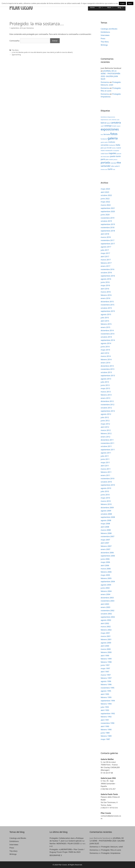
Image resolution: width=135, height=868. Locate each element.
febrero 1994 (106, 704)
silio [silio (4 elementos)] (113, 166)
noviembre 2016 (108, 269)
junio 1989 (105, 733)
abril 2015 (105, 321)
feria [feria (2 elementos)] (102, 135)
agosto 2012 (106, 414)
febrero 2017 (106, 263)
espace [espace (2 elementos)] (119, 126)
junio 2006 (105, 559)
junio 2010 (105, 495)
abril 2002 (105, 623)
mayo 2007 (105, 540)
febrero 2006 (106, 572)
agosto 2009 (106, 511)
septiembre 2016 (108, 276)
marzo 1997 (106, 675)
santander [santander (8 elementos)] (106, 166)
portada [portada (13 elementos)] (105, 162)
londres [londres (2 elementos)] (114, 148)
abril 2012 (105, 427)
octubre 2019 (106, 221)
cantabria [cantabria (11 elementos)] (116, 123)
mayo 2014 (105, 350)
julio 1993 (105, 707)
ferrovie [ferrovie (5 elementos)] (107, 134)
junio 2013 (105, 385)
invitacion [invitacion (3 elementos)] (112, 145)
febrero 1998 (106, 662)
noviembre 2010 (108, 478)
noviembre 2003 (108, 601)
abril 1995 (105, 694)
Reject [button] (130, 3)
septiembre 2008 (108, 517)
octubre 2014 (106, 337)
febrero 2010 (106, 504)
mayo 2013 (105, 388)
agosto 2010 (106, 488)
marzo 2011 (106, 469)
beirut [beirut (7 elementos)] (104, 123)
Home (92, 7)
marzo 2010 (106, 501)
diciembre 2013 (107, 366)
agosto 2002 (106, 620)
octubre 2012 (106, 408)
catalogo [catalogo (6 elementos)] (108, 126)
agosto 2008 (106, 520)
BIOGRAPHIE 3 (56, 855)
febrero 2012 (106, 433)
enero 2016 (105, 298)
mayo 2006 (105, 562)
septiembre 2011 (108, 450)
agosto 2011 (106, 453)
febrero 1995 (106, 697)
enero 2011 (105, 475)
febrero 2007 (106, 546)
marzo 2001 (106, 636)
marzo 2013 (106, 392)
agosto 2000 (106, 643)
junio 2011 (105, 459)
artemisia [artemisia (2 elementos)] (114, 120)
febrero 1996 (106, 684)
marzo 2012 (106, 430)
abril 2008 (105, 527)
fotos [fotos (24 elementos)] (114, 134)
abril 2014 (105, 353)
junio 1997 (105, 665)
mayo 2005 (105, 575)
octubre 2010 (106, 482)
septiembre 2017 (108, 244)
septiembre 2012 (108, 411)
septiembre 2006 (108, 556)
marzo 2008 (106, 530)
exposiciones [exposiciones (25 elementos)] (110, 129)
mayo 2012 (105, 424)
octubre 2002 (106, 614)
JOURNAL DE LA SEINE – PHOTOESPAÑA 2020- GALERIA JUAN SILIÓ (107, 841)
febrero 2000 (106, 652)
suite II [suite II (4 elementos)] (117, 166)
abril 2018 (105, 234)
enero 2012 (105, 437)
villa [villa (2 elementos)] (114, 169)
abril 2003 (105, 604)
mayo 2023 (105, 189)
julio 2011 (105, 456)
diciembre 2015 (107, 302)
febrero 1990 (106, 730)
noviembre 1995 (108, 688)
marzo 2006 (106, 569)
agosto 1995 (106, 691)
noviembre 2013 (108, 369)
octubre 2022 (106, 195)
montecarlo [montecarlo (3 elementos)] (109, 150)
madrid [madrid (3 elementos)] (119, 148)
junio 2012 (105, 421)
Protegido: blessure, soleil (112, 847)
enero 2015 (105, 327)
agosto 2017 (106, 247)
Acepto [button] (122, 3)
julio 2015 (105, 318)
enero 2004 (105, 594)
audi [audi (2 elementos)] (118, 120)
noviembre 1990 (108, 723)
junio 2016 (105, 282)
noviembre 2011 (108, 443)
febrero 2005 (106, 578)
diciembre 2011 (107, 440)
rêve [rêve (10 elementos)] (119, 163)
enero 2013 (105, 398)
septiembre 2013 (108, 375)
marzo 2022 (106, 205)
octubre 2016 (106, 273)
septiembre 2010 (108, 485)
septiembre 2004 (108, 581)
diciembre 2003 (107, 598)
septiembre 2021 (108, 208)
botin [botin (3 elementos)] (108, 123)
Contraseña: (30, 41)
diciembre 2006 (107, 553)
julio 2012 (105, 417)
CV (102, 7)
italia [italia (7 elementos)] (118, 145)
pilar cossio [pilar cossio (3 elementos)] (109, 159)
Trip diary (15, 50)
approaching (16, 55)
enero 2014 (105, 363)
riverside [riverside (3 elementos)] (113, 163)
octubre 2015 (106, 308)
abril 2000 (105, 646)
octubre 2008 (106, 514)
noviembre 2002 (108, 610)
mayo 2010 (105, 498)
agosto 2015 (106, 314)
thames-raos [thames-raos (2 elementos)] (104, 169)
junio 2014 (105, 347)
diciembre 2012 (107, 401)
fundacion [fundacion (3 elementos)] (104, 139)
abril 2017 (105, 256)
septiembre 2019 (108, 224)
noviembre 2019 (108, 218)
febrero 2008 (106, 533)
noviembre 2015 (108, 305)
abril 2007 (105, 543)
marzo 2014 (106, 356)
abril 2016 (105, 289)
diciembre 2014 (107, 330)
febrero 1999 (106, 659)
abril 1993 (105, 710)
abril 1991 (105, 720)
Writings (104, 45)
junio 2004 (105, 588)
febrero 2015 (106, 324)
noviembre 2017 (108, 240)
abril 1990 (105, 726)
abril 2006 (105, 565)
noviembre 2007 (108, 536)
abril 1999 (105, 656)
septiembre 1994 (108, 701)
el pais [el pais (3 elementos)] (114, 126)
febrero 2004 (106, 591)
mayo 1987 (105, 739)
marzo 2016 (106, 292)
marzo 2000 (106, 649)
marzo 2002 (106, 627)
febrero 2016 (106, 295)
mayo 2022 (105, 202)
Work (111, 7)
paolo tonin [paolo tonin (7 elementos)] (115, 156)
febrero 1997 (106, 678)
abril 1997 (105, 672)
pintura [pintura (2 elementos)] (115, 160)
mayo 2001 (105, 633)
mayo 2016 (105, 285)
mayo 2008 (105, 524)
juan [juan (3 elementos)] (105, 148)
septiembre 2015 (108, 311)
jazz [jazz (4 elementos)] (102, 148)
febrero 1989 (106, 736)
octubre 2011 (106, 446)
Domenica (105, 82)
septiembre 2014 (108, 340)
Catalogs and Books (109, 29)
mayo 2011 (105, 462)
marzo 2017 (106, 260)
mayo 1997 (105, 668)
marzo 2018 (106, 237)
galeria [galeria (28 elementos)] (113, 138)
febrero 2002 (106, 630)
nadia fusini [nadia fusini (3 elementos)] (104, 154)
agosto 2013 (106, 379)
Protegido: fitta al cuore (111, 850)
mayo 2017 (105, 253)
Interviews (105, 35)
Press (103, 38)
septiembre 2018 (108, 231)
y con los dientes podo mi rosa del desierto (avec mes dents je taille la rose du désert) (42, 52)
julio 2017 (105, 250)
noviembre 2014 (108, 334)
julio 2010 (105, 491)
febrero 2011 (106, 472)
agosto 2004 (106, 585)
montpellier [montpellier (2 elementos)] (116, 151)
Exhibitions (105, 32)
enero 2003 (105, 607)
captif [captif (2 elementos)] (102, 126)
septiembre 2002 (108, 617)
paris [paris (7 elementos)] (103, 159)
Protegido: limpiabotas (111, 853)
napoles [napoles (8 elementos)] (112, 153)
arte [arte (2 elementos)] (110, 120)
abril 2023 (105, 192)
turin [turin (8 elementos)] (110, 169)
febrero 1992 (106, 717)
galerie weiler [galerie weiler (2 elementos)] (104, 142)
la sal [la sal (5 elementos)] (109, 148)
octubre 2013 (106, 372)
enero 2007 (105, 549)
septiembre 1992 (108, 713)
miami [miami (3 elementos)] (103, 150)
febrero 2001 (106, 639)
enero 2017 (105, 266)
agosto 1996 (106, 681)
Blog (122, 7)
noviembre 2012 (108, 405)
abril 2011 (105, 466)
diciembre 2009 (107, 507)
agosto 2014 (106, 343)
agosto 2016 (106, 279)
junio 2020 (105, 215)
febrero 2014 (106, 359)
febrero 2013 (106, 395)
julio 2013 (105, 382)
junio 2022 (105, 199)
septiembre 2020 (108, 211)
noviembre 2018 (108, 227)
